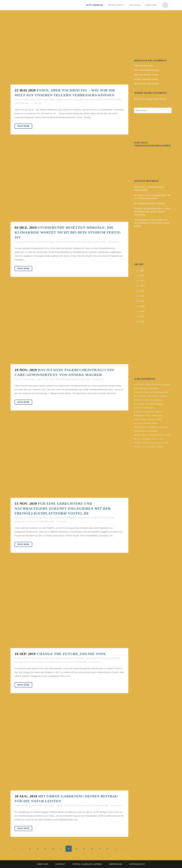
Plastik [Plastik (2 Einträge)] (168, 435)
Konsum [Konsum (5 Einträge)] (151, 419)
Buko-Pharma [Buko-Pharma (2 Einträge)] (140, 388)
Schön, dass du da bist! (144, 66)
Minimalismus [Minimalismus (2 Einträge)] (156, 427)
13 (107, 849)
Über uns (43, 864)
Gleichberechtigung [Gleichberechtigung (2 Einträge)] (154, 404)
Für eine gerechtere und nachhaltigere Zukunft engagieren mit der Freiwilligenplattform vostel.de (63, 508)
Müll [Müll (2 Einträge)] (166, 427)
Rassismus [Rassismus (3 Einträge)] (146, 439)
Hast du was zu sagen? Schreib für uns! (150, 99)
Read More (23, 126)
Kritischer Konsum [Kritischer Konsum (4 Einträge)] (143, 423)
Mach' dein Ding (87, 99)
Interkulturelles (84, 518)
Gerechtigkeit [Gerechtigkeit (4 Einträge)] (156, 400)
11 (92, 849)
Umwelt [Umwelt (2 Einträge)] (146, 443)
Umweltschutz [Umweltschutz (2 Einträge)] (157, 443)
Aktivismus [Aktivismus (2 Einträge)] (139, 384)
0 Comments (113, 242)
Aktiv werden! (37, 99)
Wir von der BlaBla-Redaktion (147, 70)
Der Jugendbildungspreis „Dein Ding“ (150, 203)
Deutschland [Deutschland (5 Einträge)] (153, 388)
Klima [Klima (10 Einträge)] (147, 415)
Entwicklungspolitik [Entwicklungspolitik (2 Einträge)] (159, 392)
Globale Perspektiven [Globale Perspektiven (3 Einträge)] (144, 412)
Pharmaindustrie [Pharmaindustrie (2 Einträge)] (156, 435)
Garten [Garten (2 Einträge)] (145, 400)
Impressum (116, 864)
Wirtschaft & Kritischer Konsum (108, 99)
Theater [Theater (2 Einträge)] (138, 443)
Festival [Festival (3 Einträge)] (163, 396)
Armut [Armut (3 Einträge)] (148, 384)
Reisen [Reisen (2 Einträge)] (155, 439)
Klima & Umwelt (72, 99)
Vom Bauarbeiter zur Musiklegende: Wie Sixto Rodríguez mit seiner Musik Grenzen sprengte (152, 223)
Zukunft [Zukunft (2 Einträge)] (160, 446)
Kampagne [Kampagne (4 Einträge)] (139, 415)
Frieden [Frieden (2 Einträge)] (138, 400)
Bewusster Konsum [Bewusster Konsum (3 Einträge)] (161, 384)
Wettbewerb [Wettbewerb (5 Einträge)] (139, 446)
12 (100, 849)
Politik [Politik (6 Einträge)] (137, 439)
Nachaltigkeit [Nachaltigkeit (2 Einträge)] (140, 431)
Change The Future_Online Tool (72, 654)
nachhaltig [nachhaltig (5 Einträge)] (152, 431)
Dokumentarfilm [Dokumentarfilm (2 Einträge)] (142, 392)
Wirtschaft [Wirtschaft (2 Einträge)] (151, 446)
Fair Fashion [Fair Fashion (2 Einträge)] (153, 396)
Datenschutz (137, 864)
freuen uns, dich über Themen (146, 75)
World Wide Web (22, 103)
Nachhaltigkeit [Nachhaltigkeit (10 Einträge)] (141, 435)
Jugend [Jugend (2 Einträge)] (158, 412)
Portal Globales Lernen (87, 864)
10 (84, 849)
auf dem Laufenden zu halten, (146, 79)
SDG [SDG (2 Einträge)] (161, 439)
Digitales (60, 99)
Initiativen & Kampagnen (66, 518)
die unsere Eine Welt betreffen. (147, 84)
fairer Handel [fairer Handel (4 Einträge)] (140, 396)
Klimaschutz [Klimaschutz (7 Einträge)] (157, 415)
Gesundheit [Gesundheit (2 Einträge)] (139, 404)
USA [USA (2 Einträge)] (166, 443)
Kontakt (60, 864)
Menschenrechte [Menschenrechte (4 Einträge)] (141, 427)
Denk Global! (49, 99)
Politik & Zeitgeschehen (96, 242)
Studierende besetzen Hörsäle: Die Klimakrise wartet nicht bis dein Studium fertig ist (68, 232)
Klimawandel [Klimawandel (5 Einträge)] (140, 419)
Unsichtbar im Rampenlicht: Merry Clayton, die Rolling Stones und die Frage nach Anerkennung (152, 212)
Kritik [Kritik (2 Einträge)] (158, 419)
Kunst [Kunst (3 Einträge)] (155, 423)
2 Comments (36, 103)
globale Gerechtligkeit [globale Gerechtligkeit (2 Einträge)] (144, 408)
